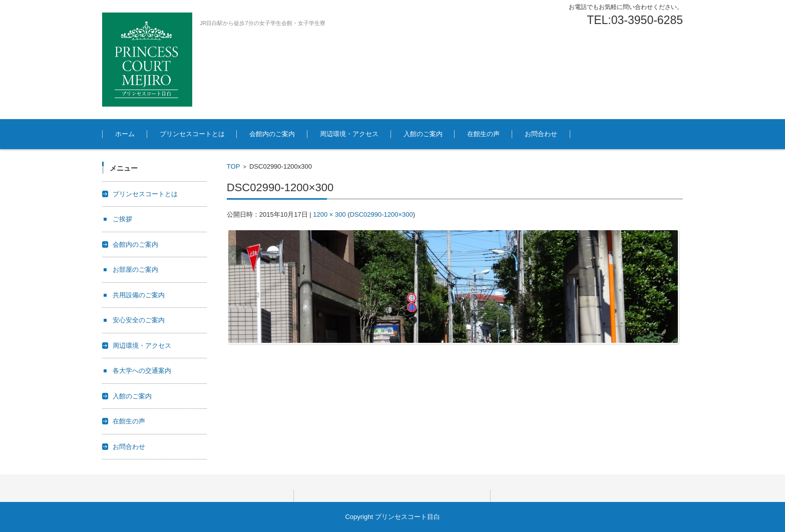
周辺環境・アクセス (349, 134)
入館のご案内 (423, 134)
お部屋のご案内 (135, 270)
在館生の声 (483, 134)
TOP (234, 166)
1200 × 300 (329, 214)
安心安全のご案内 (139, 320)
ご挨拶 (122, 219)
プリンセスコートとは (192, 134)
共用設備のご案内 (139, 295)
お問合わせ (541, 134)
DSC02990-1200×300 (381, 214)
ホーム (125, 134)
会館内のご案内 (272, 134)
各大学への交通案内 (142, 371)
